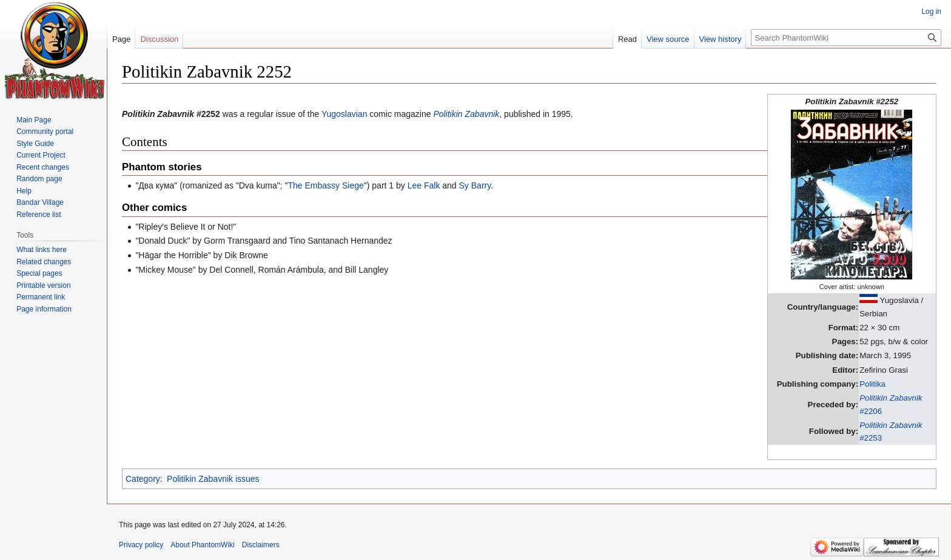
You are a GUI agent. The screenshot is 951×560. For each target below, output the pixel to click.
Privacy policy (141, 545)
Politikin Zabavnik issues (213, 479)
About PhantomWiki (202, 545)
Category (143, 479)
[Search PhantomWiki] (846, 38)
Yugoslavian (344, 114)
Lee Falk (424, 185)
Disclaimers (261, 545)
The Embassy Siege (326, 185)
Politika (872, 384)
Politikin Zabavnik (466, 114)
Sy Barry (475, 185)
